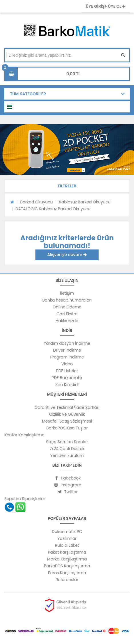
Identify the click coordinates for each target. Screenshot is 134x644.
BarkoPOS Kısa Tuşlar (67, 428)
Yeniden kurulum (67, 455)
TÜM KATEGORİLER (28, 94)
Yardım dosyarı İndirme (67, 343)
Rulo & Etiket (67, 545)
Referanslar (67, 580)
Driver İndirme (67, 350)
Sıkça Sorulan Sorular (67, 442)
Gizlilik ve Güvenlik (67, 414)
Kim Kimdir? (67, 385)
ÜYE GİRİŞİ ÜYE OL (106, 6)
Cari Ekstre (67, 314)
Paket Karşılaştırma (67, 552)
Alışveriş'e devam (67, 255)
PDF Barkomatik (67, 378)
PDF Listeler (67, 371)
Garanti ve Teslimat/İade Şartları (67, 407)
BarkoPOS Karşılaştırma (67, 566)
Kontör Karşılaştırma (24, 435)
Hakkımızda (67, 321)
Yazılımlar (67, 538)
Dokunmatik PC (67, 532)
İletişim (67, 293)
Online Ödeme (67, 307)
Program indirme (67, 357)
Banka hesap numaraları (67, 300)
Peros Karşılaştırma (67, 573)
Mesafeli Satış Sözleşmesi (67, 421)
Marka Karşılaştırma (67, 559)
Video (67, 364)
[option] (67, 149)
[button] (67, 186)
